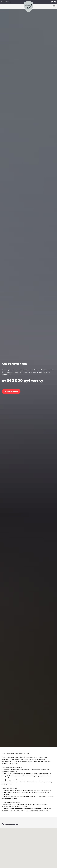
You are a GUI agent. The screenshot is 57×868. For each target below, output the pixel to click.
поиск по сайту (7, 2)
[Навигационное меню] (54, 6)
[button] (11, 391)
